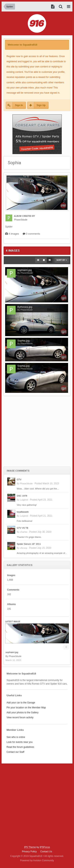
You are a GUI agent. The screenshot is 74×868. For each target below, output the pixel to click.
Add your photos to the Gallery (22, 713)
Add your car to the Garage (21, 703)
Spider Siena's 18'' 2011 (29, 544)
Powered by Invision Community (37, 860)
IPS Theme (30, 847)
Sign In (19, 105)
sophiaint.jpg (12, 652)
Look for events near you (20, 742)
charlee (24, 532)
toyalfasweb (23, 512)
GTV (19, 480)
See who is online (16, 737)
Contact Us (46, 852)
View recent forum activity (20, 717)
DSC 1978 (22, 496)
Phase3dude (26, 483)
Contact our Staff (15, 752)
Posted (47, 483)
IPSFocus (45, 847)
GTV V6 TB (22, 528)
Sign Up (41, 105)
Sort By (62, 260)
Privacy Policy (29, 852)
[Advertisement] (37, 434)
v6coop (24, 548)
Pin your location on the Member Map (26, 708)
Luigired (24, 500)
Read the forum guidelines (20, 747)
